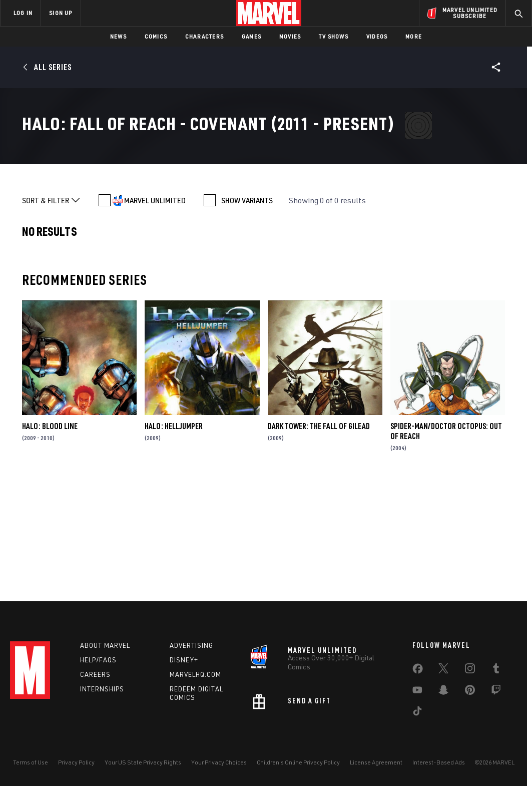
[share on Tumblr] (496, 670)
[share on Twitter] (443, 670)
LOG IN (23, 13)
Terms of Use (31, 762)
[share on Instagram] (470, 670)
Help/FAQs (98, 660)
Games (251, 36)
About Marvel (105, 645)
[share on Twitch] (496, 692)
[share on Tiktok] (417, 713)
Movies (290, 36)
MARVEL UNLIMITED (155, 315)
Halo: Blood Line (50, 541)
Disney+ (184, 660)
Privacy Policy (76, 762)
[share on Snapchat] (443, 692)
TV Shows (334, 36)
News (118, 36)
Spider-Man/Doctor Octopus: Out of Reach (446, 546)
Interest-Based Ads (439, 762)
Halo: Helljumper (174, 541)
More (414, 36)
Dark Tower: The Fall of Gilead (319, 541)
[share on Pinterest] (470, 692)
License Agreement (376, 762)
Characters (204, 36)
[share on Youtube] (417, 692)
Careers (95, 674)
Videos (377, 36)
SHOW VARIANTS (247, 315)
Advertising (191, 645)
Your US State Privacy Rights (143, 762)
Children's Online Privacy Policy (298, 762)
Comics (156, 36)
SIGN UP (61, 13)
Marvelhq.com (195, 674)
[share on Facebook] (418, 671)
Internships (102, 689)
